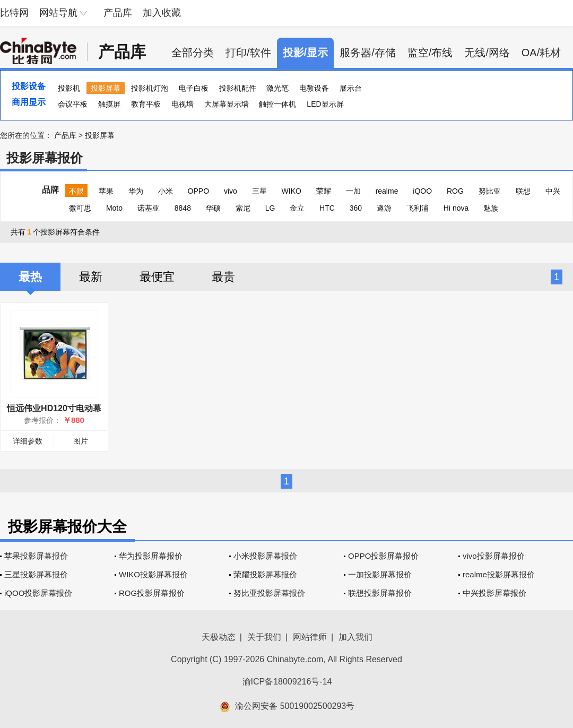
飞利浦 (418, 208)
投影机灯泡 (150, 88)
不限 (76, 191)
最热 (30, 277)
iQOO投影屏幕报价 (38, 593)
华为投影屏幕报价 (151, 556)
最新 (91, 277)
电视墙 (183, 104)
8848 (183, 208)
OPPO (198, 191)
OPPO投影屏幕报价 (383, 556)
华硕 (213, 208)
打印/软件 (248, 53)
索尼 (243, 208)
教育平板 (146, 104)
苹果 (106, 191)
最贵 (223, 277)
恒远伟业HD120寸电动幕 (54, 408)
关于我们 (264, 637)
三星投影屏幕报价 (36, 574)
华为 (136, 191)
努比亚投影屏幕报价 (269, 593)
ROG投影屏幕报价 (152, 593)
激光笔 (277, 88)
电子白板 (194, 88)
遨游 (384, 208)
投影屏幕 (106, 88)
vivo (231, 191)
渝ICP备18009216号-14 (287, 682)
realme (387, 191)
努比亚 (490, 191)
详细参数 (28, 441)
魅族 (491, 208)
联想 (523, 191)
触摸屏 (109, 104)
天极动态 (219, 637)
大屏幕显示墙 (227, 104)
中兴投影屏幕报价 (494, 593)
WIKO (292, 191)
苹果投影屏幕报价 (36, 556)
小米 (166, 191)
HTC (327, 208)
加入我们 (355, 637)
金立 (297, 208)
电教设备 (314, 88)
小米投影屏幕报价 (265, 556)
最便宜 (157, 277)
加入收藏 (162, 13)
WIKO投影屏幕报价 (153, 574)
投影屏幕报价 (45, 158)
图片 (81, 441)
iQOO (422, 191)
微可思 (80, 208)
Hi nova (456, 208)
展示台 (351, 88)
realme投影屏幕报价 (499, 574)
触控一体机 (277, 104)
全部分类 (193, 53)
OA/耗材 (541, 53)
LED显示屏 (325, 104)
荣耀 (324, 191)
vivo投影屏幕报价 (494, 556)
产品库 (118, 13)
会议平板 (73, 104)
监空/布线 (430, 53)
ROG (455, 191)
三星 (259, 191)
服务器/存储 (368, 53)
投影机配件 (238, 88)
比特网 (14, 13)
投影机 (69, 88)
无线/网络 (487, 53)
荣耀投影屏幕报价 (265, 574)
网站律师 (310, 637)
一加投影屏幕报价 (380, 574)
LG (270, 208)
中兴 (553, 191)
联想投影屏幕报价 (380, 593)
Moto (114, 208)
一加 (353, 191)
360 (356, 208)
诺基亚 (149, 208)
